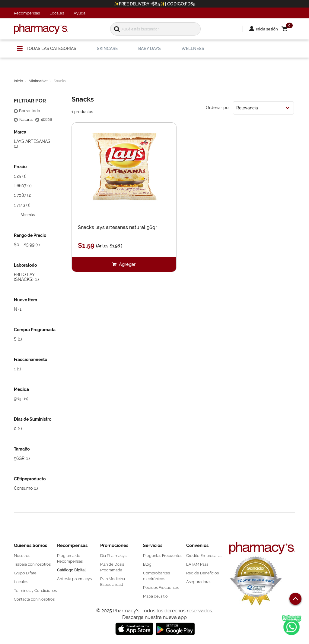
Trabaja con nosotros (32, 564)
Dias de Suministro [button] (33, 419)
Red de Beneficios (202, 573)
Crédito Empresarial (204, 556)
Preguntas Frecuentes (163, 556)
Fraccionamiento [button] (30, 360)
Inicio (18, 81)
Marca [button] (20, 132)
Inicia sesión (267, 29)
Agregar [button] (127, 264)
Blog (147, 564)
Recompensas (27, 13)
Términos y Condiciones (35, 591)
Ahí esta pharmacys (74, 579)
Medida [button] (21, 389)
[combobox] (263, 108)
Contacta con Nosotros (34, 599)
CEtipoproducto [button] (30, 479)
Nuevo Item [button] (25, 300)
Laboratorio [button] (25, 265)
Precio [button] (20, 167)
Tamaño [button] (22, 449)
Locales (57, 13)
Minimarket (38, 81)
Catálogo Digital (71, 570)
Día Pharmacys (113, 556)
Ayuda (80, 13)
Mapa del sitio (155, 596)
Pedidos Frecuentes (161, 587)
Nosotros (22, 556)
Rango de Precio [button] (30, 235)
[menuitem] (47, 46)
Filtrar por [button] (30, 101)
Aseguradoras (199, 582)
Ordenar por (218, 108)
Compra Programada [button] (35, 330)
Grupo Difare (25, 573)
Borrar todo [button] (27, 111)
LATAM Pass (197, 564)
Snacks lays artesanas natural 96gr (118, 228)
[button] (288, 29)
